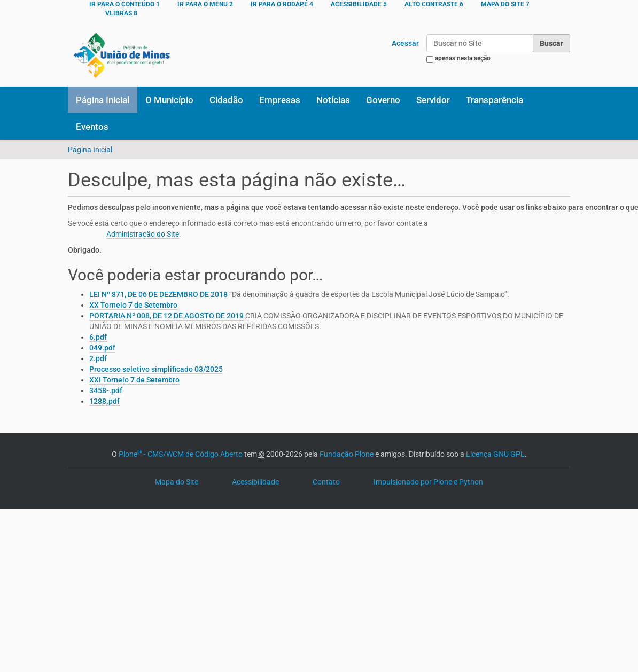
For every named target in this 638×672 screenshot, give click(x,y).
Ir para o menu (205, 4)
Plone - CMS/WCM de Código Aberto (181, 454)
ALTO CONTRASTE (434, 4)
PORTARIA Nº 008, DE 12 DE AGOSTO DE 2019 (166, 316)
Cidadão (226, 100)
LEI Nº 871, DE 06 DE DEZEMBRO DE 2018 (158, 294)
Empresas (280, 100)
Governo (383, 100)
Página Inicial (103, 100)
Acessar (405, 43)
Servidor (433, 100)
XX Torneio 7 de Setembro (133, 305)
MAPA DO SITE (505, 4)
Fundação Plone (347, 454)
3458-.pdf (106, 390)
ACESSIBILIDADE (359, 4)
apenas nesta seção (463, 58)
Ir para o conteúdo (125, 4)
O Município (169, 100)
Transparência (495, 100)
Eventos (92, 127)
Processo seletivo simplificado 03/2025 (156, 369)
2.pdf (98, 358)
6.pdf (98, 337)
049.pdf (102, 348)
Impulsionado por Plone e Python (428, 482)
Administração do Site (143, 234)
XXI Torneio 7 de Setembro (134, 380)
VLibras (121, 13)
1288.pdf (104, 401)
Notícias (333, 100)
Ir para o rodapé (282, 4)
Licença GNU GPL (495, 454)
